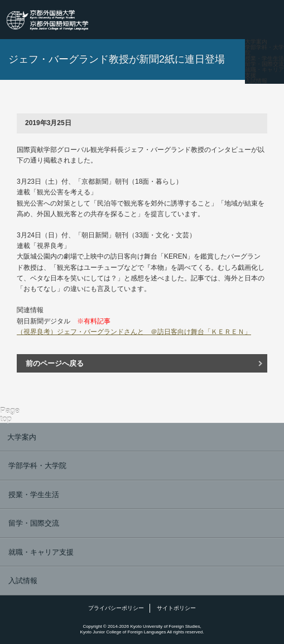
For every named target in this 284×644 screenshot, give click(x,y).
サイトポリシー (176, 608)
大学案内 (256, 42)
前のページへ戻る (55, 363)
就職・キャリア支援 (264, 73)
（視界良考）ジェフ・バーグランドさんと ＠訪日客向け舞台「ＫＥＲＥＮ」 (134, 332)
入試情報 (256, 81)
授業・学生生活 (264, 59)
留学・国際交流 (264, 64)
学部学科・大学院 (264, 50)
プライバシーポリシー (116, 608)
